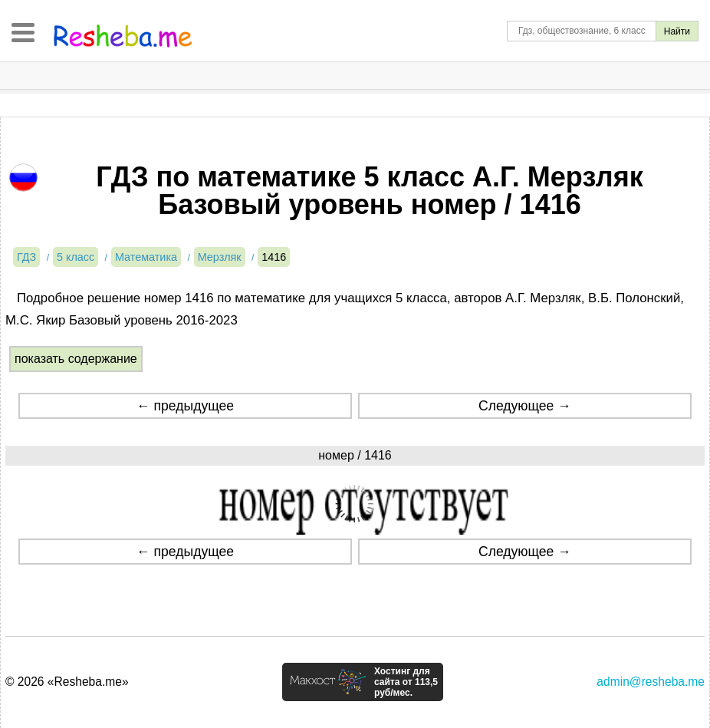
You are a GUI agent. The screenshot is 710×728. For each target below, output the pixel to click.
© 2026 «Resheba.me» (67, 682)
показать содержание (76, 359)
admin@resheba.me (651, 682)
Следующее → (525, 406)
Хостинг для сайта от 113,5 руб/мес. (406, 682)
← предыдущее (185, 406)
